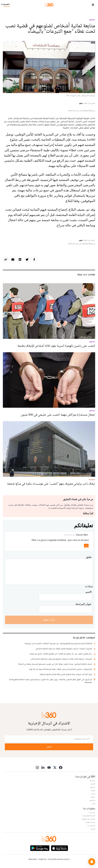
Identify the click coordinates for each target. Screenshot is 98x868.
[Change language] (6, 5)
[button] (92, 862)
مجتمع (92, 20)
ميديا (93, 794)
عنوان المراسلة (83, 604)
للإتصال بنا (91, 826)
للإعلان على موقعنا (88, 819)
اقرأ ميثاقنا (88, 513)
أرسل (49, 747)
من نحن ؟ (92, 812)
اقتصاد (93, 784)
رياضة (93, 797)
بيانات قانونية (90, 822)
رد (86, 546)
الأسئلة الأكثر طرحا (89, 816)
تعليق (89, 557)
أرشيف (93, 829)
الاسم (89, 592)
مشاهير (92, 800)
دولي (94, 804)
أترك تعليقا (49, 620)
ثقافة (93, 790)
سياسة (92, 781)
